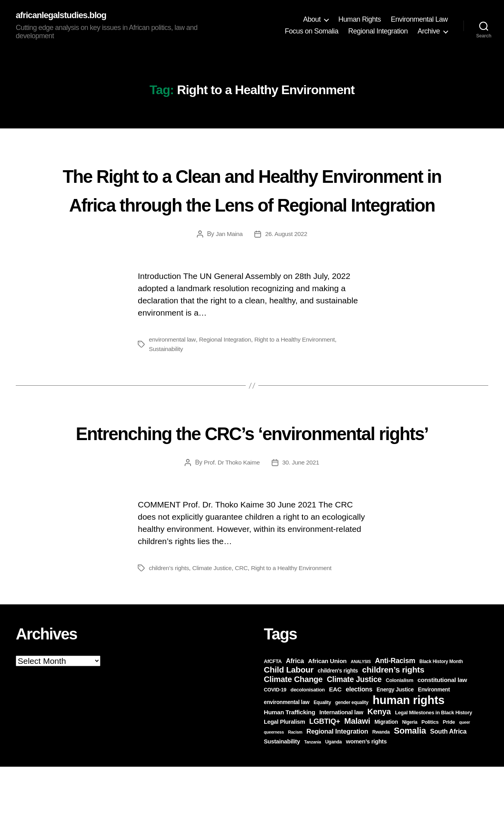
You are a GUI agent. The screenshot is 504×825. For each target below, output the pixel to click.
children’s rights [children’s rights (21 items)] (393, 728)
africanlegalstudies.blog (65, 16)
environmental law (173, 369)
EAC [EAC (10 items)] (335, 748)
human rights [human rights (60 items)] (409, 758)
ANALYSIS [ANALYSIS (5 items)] (361, 720)
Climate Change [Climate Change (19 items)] (293, 738)
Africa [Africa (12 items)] (295, 719)
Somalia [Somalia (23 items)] (410, 789)
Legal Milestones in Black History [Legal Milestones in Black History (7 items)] (434, 771)
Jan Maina (228, 263)
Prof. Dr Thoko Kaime (231, 521)
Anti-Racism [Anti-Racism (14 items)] (395, 719)
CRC (245, 626)
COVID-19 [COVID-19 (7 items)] (275, 748)
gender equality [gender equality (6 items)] (352, 761)
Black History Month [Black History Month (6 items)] (441, 720)
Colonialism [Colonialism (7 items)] (400, 739)
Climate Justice (215, 626)
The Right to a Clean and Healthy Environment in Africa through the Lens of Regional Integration (252, 204)
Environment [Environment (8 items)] (434, 748)
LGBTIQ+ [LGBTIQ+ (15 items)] (324, 779)
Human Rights (359, 20)
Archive (429, 32)
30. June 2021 (302, 521)
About (312, 20)
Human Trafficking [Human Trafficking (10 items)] (289, 770)
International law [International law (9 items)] (341, 771)
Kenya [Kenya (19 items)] (379, 770)
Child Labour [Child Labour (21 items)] (289, 728)
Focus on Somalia (311, 32)
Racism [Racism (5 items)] (295, 790)
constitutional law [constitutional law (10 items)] (442, 738)
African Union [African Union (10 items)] (327, 719)
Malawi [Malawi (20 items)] (357, 779)
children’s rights (170, 626)
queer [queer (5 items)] (465, 780)
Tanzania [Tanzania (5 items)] (313, 800)
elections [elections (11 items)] (359, 747)
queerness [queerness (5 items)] (274, 790)
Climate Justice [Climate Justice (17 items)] (354, 738)
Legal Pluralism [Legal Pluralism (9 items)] (284, 780)
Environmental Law (419, 20)
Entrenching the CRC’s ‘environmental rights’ (252, 475)
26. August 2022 (287, 263)
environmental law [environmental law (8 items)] (287, 761)
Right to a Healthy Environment (300, 369)
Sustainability (167, 378)
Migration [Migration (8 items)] (386, 780)
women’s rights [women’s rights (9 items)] (367, 800)
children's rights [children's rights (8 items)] (338, 729)
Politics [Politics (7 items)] (430, 780)
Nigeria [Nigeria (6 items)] (410, 780)
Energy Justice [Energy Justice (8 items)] (395, 748)
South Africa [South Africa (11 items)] (448, 790)
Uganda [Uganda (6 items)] (334, 800)
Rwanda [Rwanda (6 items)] (381, 790)
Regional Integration (378, 32)
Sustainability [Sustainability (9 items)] (282, 800)
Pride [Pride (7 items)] (449, 780)
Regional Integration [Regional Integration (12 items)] (337, 790)
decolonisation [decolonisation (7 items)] (308, 748)
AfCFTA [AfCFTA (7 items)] (273, 720)
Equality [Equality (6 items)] (322, 761)
